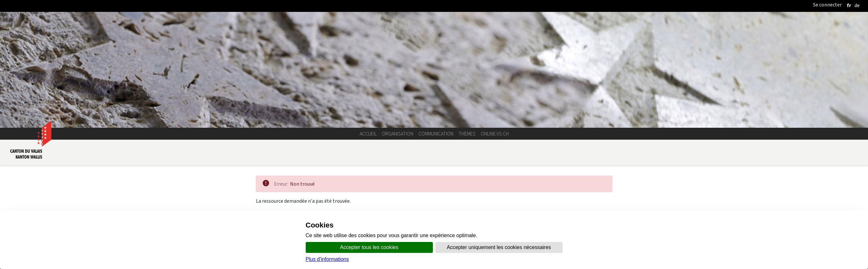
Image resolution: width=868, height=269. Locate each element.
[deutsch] (857, 5)
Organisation (398, 134)
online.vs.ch (495, 134)
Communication (436, 134)
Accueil (368, 134)
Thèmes (467, 134)
